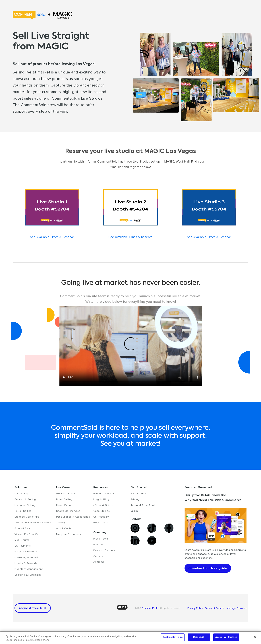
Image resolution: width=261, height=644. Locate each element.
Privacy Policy (196, 608)
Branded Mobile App (27, 517)
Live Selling (22, 494)
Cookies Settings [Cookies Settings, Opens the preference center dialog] (173, 637)
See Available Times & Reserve (52, 237)
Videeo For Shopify (26, 534)
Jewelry (61, 523)
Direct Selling (64, 499)
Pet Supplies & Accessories (73, 517)
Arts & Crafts (64, 528)
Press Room (101, 539)
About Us (99, 562)
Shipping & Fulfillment (28, 575)
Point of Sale (22, 528)
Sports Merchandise (68, 511)
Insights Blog (101, 499)
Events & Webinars (105, 494)
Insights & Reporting (27, 552)
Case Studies (102, 511)
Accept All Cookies (226, 637)
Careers (98, 556)
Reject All (199, 637)
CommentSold (150, 608)
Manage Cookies (236, 608)
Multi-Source (22, 540)
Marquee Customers (69, 534)
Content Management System (33, 523)
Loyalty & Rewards (26, 563)
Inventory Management (29, 569)
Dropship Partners (104, 550)
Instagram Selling (25, 505)
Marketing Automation (28, 557)
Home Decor (64, 505)
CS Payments (23, 546)
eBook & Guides (103, 505)
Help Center (101, 523)
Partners (98, 544)
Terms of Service (215, 608)
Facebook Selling (25, 499)
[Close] (255, 637)
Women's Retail (66, 494)
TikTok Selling (23, 511)
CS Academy (101, 517)
